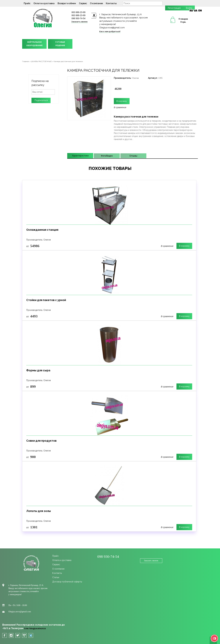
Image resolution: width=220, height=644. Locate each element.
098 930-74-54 (78, 18)
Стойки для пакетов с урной (46, 300)
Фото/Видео (107, 156)
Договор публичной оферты (67, 582)
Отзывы (133, 156)
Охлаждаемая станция (42, 230)
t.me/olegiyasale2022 (35, 629)
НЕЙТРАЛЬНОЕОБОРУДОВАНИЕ (34, 44)
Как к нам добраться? (110, 32)
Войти (189, 8)
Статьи (56, 577)
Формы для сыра (38, 370)
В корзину (184, 246)
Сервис (83, 3)
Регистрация (174, 8)
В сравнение (120, 107)
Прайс (27, 3)
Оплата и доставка (44, 3)
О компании (96, 3)
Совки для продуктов (41, 441)
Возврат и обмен (67, 3)
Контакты (111, 3)
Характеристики (80, 156)
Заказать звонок (79, 22)
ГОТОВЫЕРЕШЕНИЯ (60, 44)
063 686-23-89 (78, 12)
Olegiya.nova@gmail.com (112, 28)
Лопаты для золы (39, 511)
